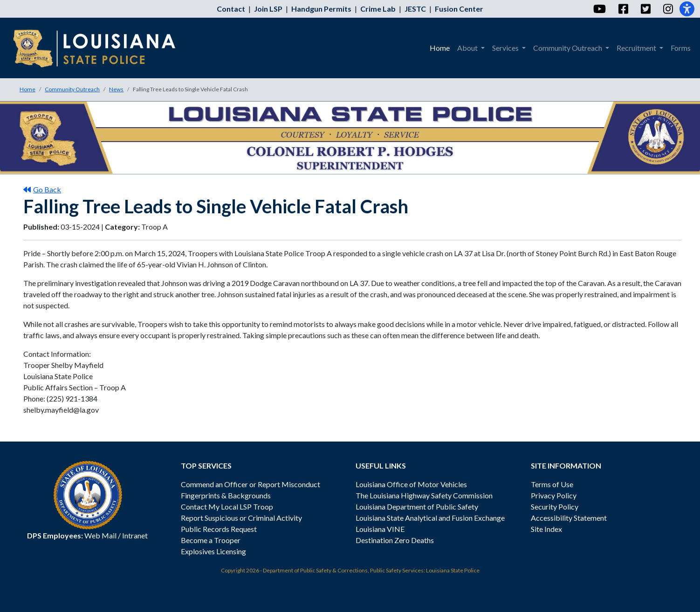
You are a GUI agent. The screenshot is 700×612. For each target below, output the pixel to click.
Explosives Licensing (213, 551)
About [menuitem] (468, 48)
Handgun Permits (321, 9)
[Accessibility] (687, 9)
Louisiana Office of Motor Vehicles (411, 484)
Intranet (135, 535)
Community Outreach (72, 89)
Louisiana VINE (380, 529)
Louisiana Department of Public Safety (417, 507)
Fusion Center (459, 9)
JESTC (415, 9)
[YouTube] (599, 9)
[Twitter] (645, 9)
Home (27, 89)
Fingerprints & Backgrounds (226, 495)
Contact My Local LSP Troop (227, 507)
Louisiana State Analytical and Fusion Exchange (430, 518)
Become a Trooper (211, 540)
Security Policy (555, 507)
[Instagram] (668, 9)
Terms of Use (552, 484)
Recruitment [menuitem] (637, 48)
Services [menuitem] (506, 48)
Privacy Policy (554, 495)
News (116, 89)
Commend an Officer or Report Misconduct (250, 484)
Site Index (546, 529)
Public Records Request (219, 529)
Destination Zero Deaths (395, 540)
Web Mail (100, 535)
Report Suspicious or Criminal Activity (241, 518)
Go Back (42, 189)
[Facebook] (623, 9)
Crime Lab (378, 9)
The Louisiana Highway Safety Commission (424, 495)
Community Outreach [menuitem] (568, 48)
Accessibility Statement (569, 518)
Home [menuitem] (440, 48)
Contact (231, 9)
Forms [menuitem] (681, 48)
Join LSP (268, 9)
